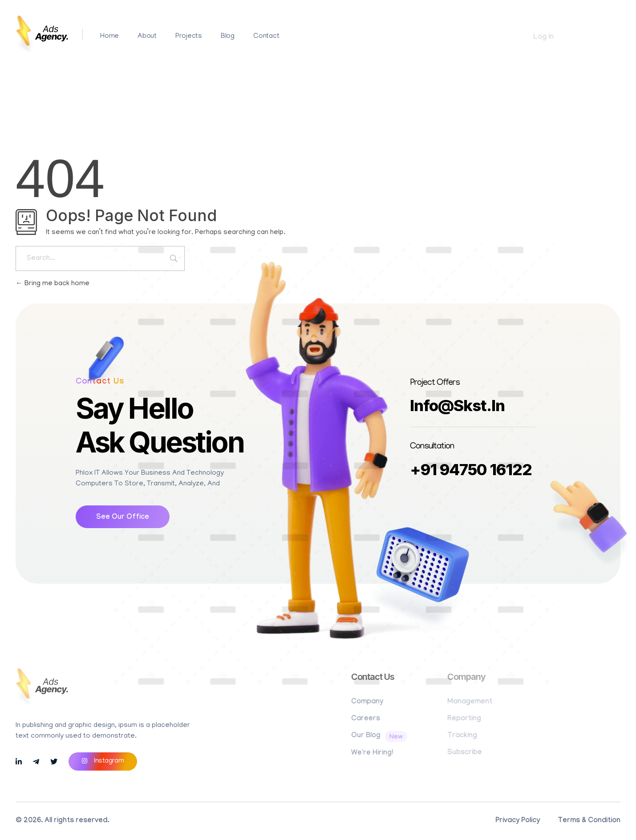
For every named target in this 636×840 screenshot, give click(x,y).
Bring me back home (53, 284)
